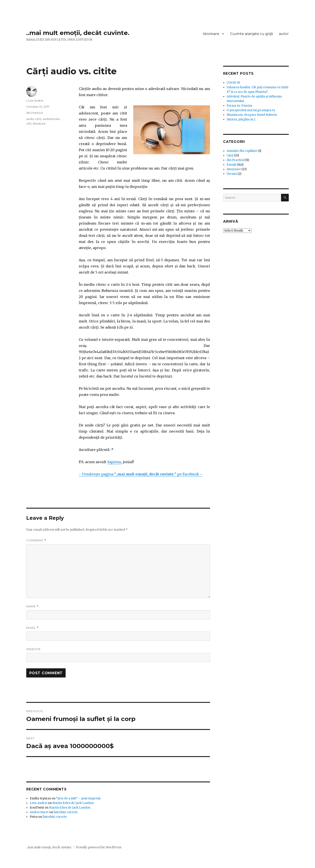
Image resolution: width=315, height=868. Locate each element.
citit (29, 123)
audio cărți (34, 119)
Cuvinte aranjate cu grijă (251, 34)
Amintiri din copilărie (242, 151)
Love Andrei (35, 100)
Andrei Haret (39, 812)
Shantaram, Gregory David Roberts (252, 115)
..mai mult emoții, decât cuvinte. (78, 33)
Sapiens (114, 462)
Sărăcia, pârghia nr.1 (241, 119)
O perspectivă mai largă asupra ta (251, 110)
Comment (36, 540)
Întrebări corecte (66, 812)
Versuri (232, 174)
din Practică (35, 113)
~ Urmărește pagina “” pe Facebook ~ (140, 474)
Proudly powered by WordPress (99, 847)
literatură (39, 123)
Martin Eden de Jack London (73, 803)
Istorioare (211, 34)
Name (32, 606)
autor (284, 34)
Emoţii (231, 165)
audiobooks (51, 119)
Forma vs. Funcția (239, 106)
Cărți (230, 155)
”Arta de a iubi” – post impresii (78, 798)
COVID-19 (233, 83)
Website (33, 649)
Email (32, 628)
